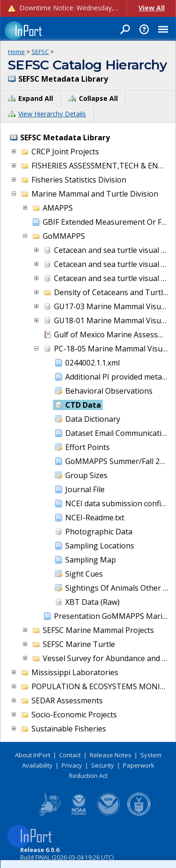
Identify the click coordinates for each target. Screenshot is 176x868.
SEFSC (40, 52)
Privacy (72, 765)
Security (103, 765)
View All (152, 8)
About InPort (33, 755)
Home (16, 52)
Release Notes (111, 755)
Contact (70, 755)
